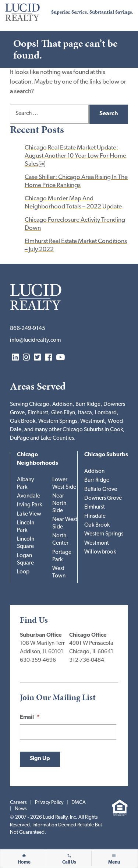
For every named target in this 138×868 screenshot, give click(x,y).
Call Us (69, 862)
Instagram (26, 358)
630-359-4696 (38, 660)
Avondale (29, 496)
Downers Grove (103, 498)
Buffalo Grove (101, 490)
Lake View (29, 514)
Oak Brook (97, 525)
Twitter (37, 358)
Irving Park (29, 505)
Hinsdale (95, 516)
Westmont (97, 543)
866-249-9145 (28, 329)
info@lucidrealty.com (35, 340)
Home (24, 862)
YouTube (60, 358)
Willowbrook (100, 552)
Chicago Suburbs (106, 455)
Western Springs (104, 534)
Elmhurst (95, 507)
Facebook (48, 358)
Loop (23, 572)
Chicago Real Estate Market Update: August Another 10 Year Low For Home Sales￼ (75, 156)
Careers (18, 803)
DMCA (79, 803)
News (21, 809)
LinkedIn (15, 358)
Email (30, 718)
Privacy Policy (49, 803)
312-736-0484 (87, 660)
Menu (114, 862)
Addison (94, 472)
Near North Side (59, 504)
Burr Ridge (97, 480)
